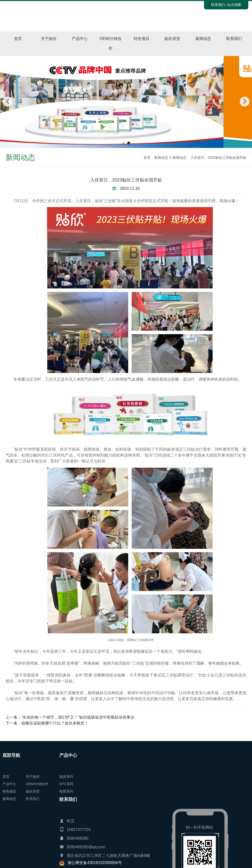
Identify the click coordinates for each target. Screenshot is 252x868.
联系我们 (218, 5)
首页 (18, 39)
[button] (123, 143)
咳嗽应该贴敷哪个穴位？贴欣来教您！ (55, 723)
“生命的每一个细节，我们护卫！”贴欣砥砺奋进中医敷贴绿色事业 (78, 717)
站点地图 (234, 5)
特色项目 (142, 39)
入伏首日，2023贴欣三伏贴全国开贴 (218, 158)
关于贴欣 (49, 39)
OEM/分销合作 (111, 44)
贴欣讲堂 (172, 39)
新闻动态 (203, 39)
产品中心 (80, 39)
